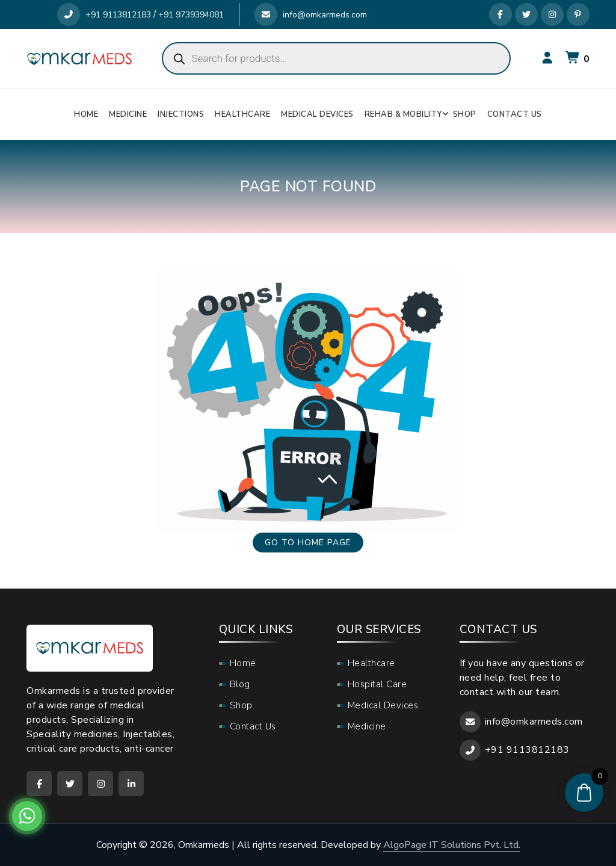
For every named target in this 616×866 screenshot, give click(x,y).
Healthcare (242, 114)
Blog (240, 684)
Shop (465, 114)
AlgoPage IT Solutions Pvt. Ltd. (452, 845)
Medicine (128, 114)
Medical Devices (317, 114)
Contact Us (515, 114)
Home (86, 114)
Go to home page (308, 543)
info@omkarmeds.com (311, 15)
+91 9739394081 (191, 15)
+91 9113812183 (104, 15)
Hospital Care (377, 684)
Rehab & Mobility (403, 114)
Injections (181, 114)
